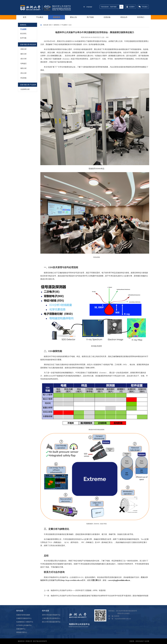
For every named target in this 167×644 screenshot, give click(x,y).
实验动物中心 (21, 629)
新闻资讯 (57, 17)
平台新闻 (23, 29)
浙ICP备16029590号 (40, 641)
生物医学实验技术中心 (24, 618)
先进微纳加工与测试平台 (25, 622)
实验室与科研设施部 (23, 615)
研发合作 (124, 17)
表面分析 (24, 49)
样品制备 (24, 78)
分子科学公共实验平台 (24, 625)
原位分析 (24, 73)
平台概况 (40, 17)
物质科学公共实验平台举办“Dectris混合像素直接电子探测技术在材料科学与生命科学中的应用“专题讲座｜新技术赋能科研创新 (100, 596)
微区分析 (24, 54)
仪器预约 (132, 7)
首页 (25, 17)
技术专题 (23, 38)
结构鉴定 (24, 63)
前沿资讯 (23, 34)
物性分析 (24, 68)
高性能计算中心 (22, 632)
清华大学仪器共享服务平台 (51, 615)
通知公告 (73, 17)
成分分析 (24, 59)
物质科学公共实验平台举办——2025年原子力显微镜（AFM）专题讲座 (78, 590)
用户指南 (90, 17)
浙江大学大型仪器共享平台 (51, 622)
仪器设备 (107, 17)
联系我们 (141, 17)
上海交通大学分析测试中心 (51, 618)
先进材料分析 (25, 89)
